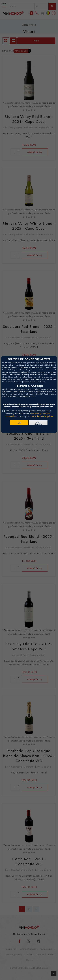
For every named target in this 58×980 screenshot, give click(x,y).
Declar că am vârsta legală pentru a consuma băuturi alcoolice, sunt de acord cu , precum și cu (29, 414)
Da (19, 423)
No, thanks (38, 423)
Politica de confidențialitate (42, 416)
